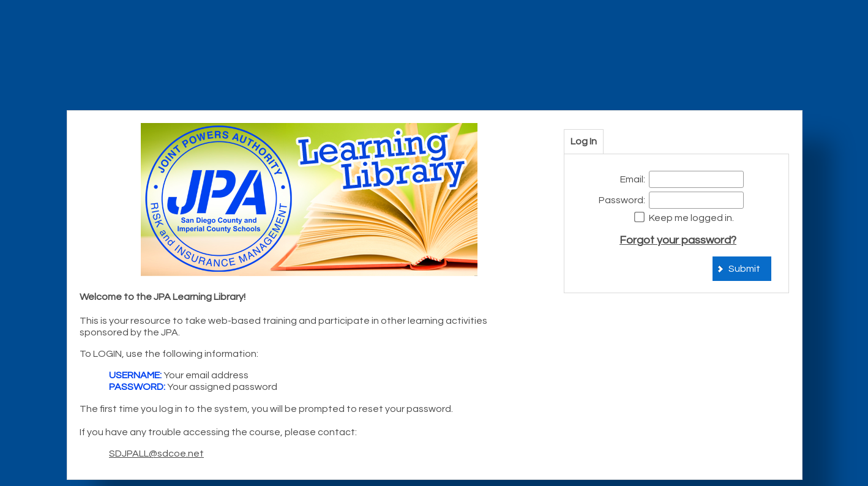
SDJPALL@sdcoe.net (156, 454)
